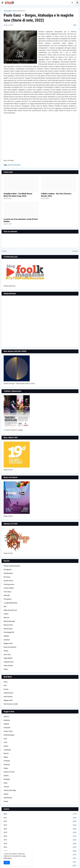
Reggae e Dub (8, 643)
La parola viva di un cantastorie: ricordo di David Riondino (21, 220)
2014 (40, 829)
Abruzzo (6, 716)
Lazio (5, 742)
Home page (7, 11)
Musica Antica (8, 625)
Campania (7, 728)
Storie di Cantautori (19, 11)
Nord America (8, 697)
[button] (2, 3)
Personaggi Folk (9, 632)
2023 (40, 862)
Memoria (7, 618)
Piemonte (7, 765)
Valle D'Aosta (8, 798)
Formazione (7, 599)
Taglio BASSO (8, 658)
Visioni (6, 669)
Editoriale (7, 595)
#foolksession (8, 573)
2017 (40, 840)
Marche (6, 753)
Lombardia (7, 750)
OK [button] (7, 863)
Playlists (6, 636)
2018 (40, 844)
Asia (5, 685)
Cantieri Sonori (8, 581)
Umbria (6, 794)
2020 (40, 851)
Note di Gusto (8, 629)
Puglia (6, 768)
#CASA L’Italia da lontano (12, 566)
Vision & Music (8, 666)
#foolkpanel (7, 570)
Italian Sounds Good (10, 610)
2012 (40, 821)
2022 (40, 858)
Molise (6, 757)
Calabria (6, 724)
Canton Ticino (8, 731)
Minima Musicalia (9, 621)
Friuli (5, 739)
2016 (40, 836)
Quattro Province (9, 772)
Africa (6, 682)
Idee (5, 606)
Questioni (7, 640)
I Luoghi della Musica (10, 603)
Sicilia (5, 783)
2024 (40, 866)
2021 (40, 855)
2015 (40, 833)
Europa (6, 689)
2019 (40, 847)
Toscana (6, 787)
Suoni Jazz (7, 654)
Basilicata (7, 720)
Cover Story (7, 592)
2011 (40, 818)
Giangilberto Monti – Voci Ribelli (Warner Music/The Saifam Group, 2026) (18, 195)
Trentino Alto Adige (10, 790)
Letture (6, 614)
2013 (40, 825)
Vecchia (75, 251)
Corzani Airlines (9, 588)
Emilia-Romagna (9, 735)
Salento (6, 776)
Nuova (5, 251)
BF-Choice (7, 577)
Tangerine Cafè (8, 662)
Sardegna (7, 779)
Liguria (6, 746)
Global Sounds (8, 693)
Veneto (6, 801)
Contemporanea (9, 584)
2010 (40, 814)
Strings (6, 651)
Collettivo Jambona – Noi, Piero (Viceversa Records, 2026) (56, 195)
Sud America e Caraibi (11, 704)
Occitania (7, 761)
